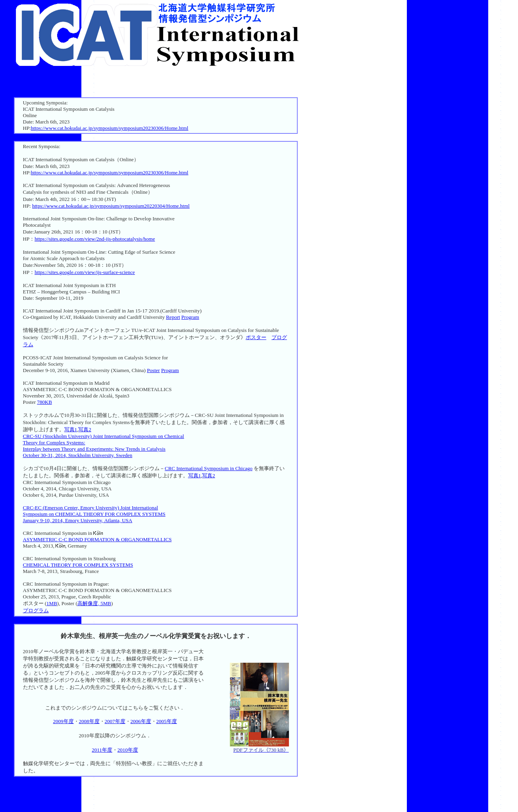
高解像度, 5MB (94, 603)
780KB (44, 402)
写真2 (85, 429)
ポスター (256, 337)
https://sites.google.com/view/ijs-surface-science (85, 272)
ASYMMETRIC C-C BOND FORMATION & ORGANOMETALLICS (97, 539)
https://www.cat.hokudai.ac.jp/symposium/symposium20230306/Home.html (110, 128)
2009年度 (64, 721)
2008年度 (89, 721)
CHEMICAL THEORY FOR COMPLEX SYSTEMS (78, 565)
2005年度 (167, 721)
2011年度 (102, 750)
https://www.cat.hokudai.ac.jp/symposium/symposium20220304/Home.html (111, 206)
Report (173, 317)
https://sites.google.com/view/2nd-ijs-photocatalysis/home (95, 239)
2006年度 (141, 721)
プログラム (36, 610)
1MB (52, 603)
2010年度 (128, 750)
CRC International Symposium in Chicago (209, 468)
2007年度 (115, 721)
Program (190, 317)
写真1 (71, 429)
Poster (153, 370)
